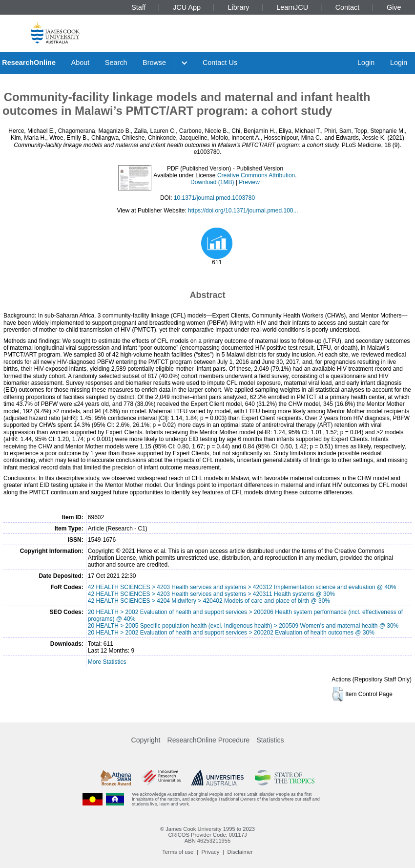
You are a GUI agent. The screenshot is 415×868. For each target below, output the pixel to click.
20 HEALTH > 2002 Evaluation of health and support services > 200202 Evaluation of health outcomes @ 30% (231, 633)
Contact (348, 7)
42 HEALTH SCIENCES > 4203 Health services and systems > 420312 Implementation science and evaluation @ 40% (242, 587)
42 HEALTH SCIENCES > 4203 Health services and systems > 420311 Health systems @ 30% (211, 594)
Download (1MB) (212, 182)
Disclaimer (240, 852)
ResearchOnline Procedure (209, 740)
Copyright (146, 740)
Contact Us (220, 63)
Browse (154, 63)
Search (116, 63)
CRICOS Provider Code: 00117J (207, 835)
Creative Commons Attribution (256, 175)
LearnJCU (292, 7)
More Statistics (107, 662)
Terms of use (178, 852)
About (81, 63)
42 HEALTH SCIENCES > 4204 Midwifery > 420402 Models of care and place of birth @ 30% (209, 601)
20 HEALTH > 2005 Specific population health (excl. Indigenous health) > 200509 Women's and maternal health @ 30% (243, 626)
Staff (138, 7)
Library (239, 7)
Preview (249, 182)
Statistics (270, 740)
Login (366, 63)
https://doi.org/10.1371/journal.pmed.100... (243, 211)
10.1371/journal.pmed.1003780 (214, 198)
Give (394, 7)
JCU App (187, 7)
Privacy (211, 852)
